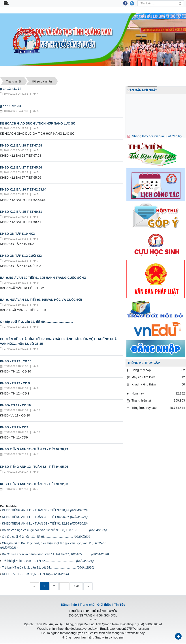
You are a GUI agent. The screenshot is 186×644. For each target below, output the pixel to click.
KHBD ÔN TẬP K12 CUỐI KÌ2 (21, 256)
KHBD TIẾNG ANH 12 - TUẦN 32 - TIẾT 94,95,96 (34, 467)
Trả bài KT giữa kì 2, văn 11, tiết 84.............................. (48, 567)
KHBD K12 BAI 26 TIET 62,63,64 (23, 189)
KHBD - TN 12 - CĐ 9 (15, 383)
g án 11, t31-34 (11, 106)
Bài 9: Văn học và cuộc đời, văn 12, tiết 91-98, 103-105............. (54, 530)
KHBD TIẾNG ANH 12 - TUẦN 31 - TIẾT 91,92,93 (34, 484)
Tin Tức (120, 605)
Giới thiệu (104, 605)
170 (76, 586)
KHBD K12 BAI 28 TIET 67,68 (21, 145)
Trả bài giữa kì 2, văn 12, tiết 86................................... (48, 561)
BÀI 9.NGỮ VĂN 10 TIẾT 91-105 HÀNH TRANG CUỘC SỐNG (43, 278)
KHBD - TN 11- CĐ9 (14, 427)
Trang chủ (87, 605)
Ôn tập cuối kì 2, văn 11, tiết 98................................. (47, 537)
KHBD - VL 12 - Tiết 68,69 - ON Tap (36, 574)
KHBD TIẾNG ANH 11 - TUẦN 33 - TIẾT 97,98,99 (45, 510)
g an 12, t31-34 (11, 89)
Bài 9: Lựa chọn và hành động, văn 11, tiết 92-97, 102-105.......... (55, 554)
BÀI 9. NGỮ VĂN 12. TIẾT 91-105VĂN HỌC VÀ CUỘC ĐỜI (41, 300)
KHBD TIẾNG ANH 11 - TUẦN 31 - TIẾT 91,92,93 (45, 523)
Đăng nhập (69, 605)
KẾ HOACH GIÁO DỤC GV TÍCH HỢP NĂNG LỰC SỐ (38, 123)
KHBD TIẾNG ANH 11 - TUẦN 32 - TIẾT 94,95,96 (45, 517)
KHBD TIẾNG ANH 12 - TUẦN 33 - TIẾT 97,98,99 (34, 449)
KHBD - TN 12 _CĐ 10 (16, 361)
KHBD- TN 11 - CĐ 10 (15, 405)
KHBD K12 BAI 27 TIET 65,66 (21, 167)
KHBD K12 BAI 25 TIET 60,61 (21, 212)
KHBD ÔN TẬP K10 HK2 (17, 234)
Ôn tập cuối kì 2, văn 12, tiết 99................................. (37, 322)
